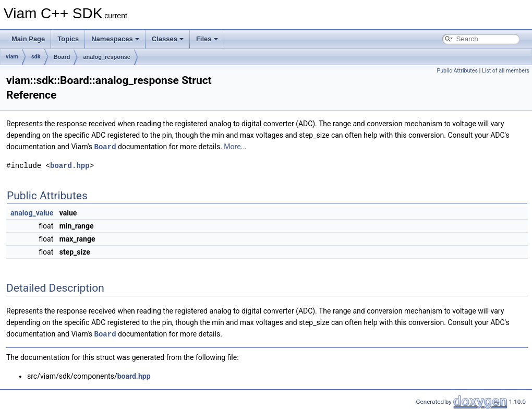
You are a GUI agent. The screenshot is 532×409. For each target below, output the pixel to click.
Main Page (28, 39)
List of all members (506, 71)
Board (62, 57)
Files (207, 39)
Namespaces (115, 39)
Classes (168, 39)
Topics (68, 39)
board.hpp (70, 165)
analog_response (106, 57)
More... (235, 147)
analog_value (32, 212)
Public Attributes (457, 71)
